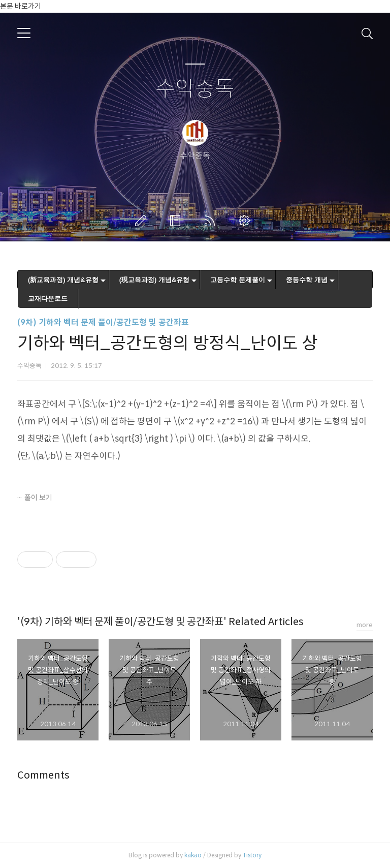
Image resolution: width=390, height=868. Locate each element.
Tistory (252, 855)
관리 (246, 221)
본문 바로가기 (21, 6)
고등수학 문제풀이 (238, 280)
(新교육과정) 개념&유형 (63, 280)
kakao (193, 855)
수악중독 (195, 89)
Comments (43, 775)
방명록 (177, 221)
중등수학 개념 (307, 280)
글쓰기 (143, 221)
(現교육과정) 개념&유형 (155, 280)
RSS (212, 221)
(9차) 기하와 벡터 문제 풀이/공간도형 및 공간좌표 (103, 322)
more (365, 625)
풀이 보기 (38, 498)
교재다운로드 (48, 299)
